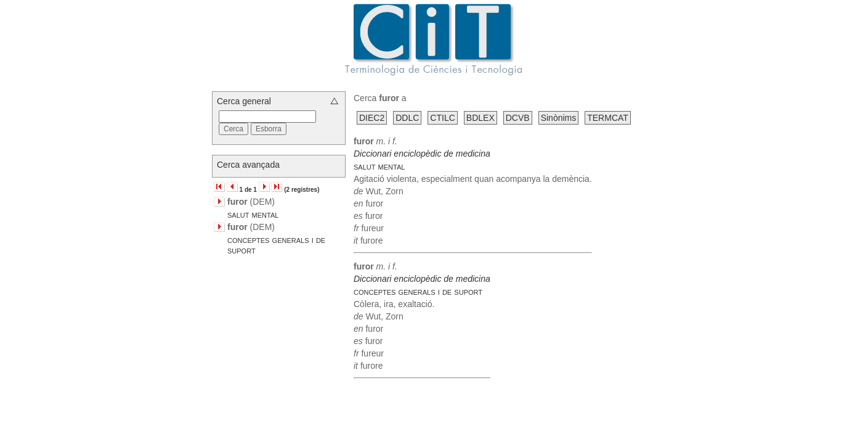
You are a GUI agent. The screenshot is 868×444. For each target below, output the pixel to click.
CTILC (442, 118)
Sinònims (559, 118)
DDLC (407, 118)
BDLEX (481, 118)
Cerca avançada (248, 165)
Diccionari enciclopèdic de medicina (422, 154)
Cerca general (244, 101)
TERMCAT (608, 118)
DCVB (518, 118)
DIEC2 (372, 118)
